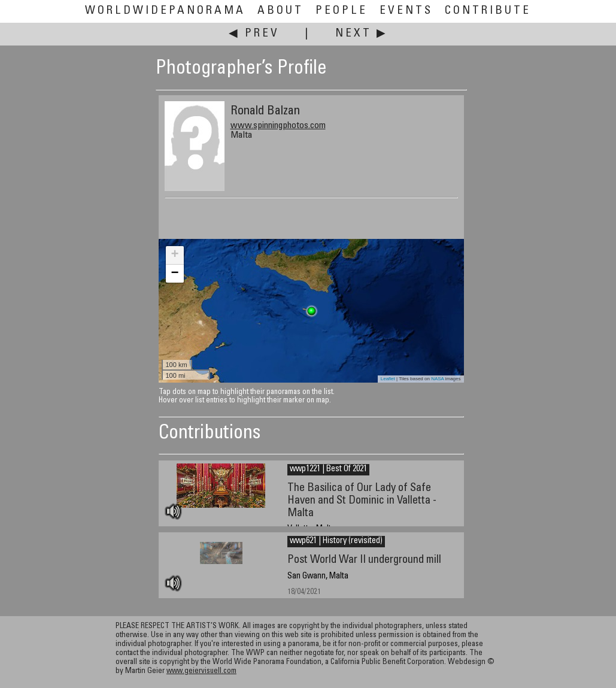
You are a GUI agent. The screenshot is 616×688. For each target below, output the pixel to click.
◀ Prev (254, 34)
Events (406, 11)
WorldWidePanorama (165, 11)
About (280, 11)
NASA (437, 379)
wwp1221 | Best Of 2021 (328, 469)
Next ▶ (362, 34)
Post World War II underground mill (364, 560)
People (342, 11)
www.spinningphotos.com (278, 126)
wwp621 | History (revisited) (336, 541)
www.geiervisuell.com (201, 672)
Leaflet (388, 379)
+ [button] (175, 255)
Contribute (488, 11)
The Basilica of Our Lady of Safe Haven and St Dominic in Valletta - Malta (362, 501)
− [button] (175, 274)
